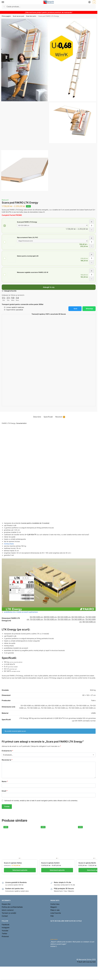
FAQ (52, 916)
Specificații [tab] (48, 417)
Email (5, 791)
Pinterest (5, 937)
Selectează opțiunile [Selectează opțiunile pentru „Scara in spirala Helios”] (20, 870)
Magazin (54, 907)
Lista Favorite (56, 913)
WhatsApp (89, 309)
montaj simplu (9, 544)
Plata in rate (55, 910)
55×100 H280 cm (36, 617)
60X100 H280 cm (50, 617)
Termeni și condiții (9, 913)
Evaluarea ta (7, 751)
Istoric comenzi (8, 910)
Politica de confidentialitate (12, 907)
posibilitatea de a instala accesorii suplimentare (21, 612)
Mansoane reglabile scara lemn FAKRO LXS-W (33, 272)
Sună (75, 309)
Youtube (5, 931)
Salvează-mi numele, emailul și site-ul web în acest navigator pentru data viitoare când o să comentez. (41, 801)
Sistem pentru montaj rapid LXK (28, 256)
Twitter (4, 934)
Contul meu (55, 904)
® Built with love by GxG (86, 962)
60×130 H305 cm (78, 617)
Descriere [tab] (37, 417)
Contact (5, 916)
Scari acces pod (18, 16)
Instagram (6, 928)
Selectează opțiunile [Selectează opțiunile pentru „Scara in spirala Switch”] (57, 870)
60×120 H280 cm (64, 617)
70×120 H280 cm (36, 619)
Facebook (6, 925)
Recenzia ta (7, 760)
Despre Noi (6, 904)
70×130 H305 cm (64, 619)
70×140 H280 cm (78, 619)
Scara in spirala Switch (50, 863)
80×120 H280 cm (89, 622)
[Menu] (5, 2)
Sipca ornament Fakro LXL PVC (28, 237)
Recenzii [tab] (60, 417)
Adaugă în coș (49, 287)
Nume (5, 781)
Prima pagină (6, 16)
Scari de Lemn (31, 16)
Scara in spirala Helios (13, 863)
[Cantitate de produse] (92, 226)
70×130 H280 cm (50, 619)
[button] (94, 2)
